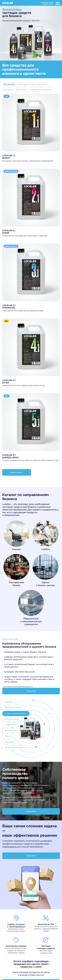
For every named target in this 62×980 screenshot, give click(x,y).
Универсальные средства (41, 90)
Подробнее (31, 691)
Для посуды (21, 90)
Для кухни (8, 90)
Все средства (9, 84)
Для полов (23, 84)
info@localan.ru (48, 4)
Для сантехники (38, 84)
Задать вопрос (17, 472)
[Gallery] (31, 33)
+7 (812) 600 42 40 (47, 3)
